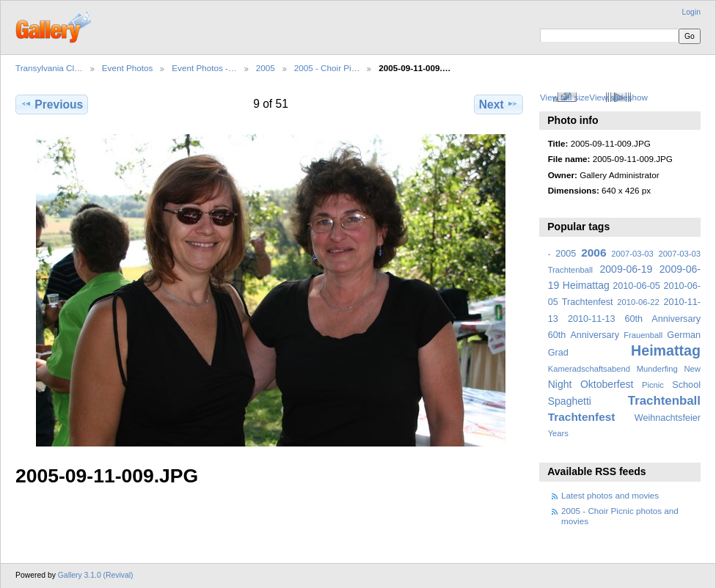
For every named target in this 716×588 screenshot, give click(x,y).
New (693, 369)
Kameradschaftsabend (589, 369)
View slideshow (618, 97)
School (686, 385)
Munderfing (657, 369)
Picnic (653, 385)
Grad (558, 353)
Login (691, 12)
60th (557, 335)
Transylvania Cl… (49, 68)
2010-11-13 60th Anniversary (634, 319)
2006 (593, 253)
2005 (266, 68)
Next (498, 104)
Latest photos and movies (610, 495)
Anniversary (595, 335)
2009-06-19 (626, 269)
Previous (52, 104)
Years (558, 433)
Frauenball (643, 335)
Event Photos (128, 68)
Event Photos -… (204, 68)
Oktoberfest (607, 384)
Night (560, 384)
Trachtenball (664, 401)
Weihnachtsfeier (668, 418)
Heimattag (666, 350)
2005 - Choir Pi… (327, 68)
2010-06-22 (638, 302)
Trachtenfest (582, 417)
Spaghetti (570, 401)
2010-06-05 (636, 286)
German (684, 335)
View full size (565, 97)
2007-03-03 (632, 254)
